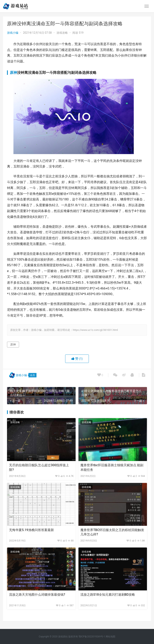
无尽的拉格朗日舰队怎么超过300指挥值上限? (39, 467)
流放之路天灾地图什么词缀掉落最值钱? (37, 595)
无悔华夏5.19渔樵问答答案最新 (31, 530)
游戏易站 (63, 637)
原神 (13, 73)
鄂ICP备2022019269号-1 (92, 637)
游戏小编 (13, 33)
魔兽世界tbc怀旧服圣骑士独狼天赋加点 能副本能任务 (112, 467)
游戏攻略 (62, 33)
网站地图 (110, 637)
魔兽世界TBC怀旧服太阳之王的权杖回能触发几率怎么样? (112, 532)
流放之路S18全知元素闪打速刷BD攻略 (108, 595)
